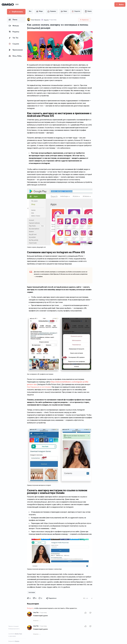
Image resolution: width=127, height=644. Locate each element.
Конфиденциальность (14, 629)
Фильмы (14, 26)
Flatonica (17, 641)
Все (36, 11)
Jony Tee (41, 605)
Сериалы (57, 11)
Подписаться (86, 20)
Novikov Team (18, 634)
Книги (94, 11)
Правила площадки (13, 626)
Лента (13, 20)
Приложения (16, 50)
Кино (69, 11)
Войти (115, 5)
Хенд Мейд (15, 56)
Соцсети (14, 44)
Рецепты (14, 32)
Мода (45, 11)
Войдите (36, 601)
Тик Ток (14, 38)
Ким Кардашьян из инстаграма (60, 380)
